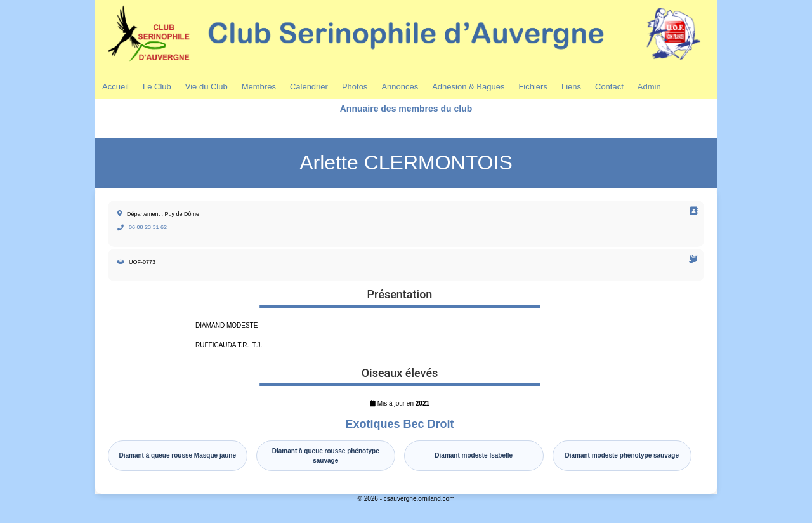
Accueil (115, 87)
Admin (649, 87)
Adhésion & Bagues (468, 87)
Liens (571, 87)
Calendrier (309, 87)
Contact (609, 87)
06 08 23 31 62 (148, 227)
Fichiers (533, 87)
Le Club (157, 87)
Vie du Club (206, 87)
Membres (259, 87)
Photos (355, 87)
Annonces (400, 87)
